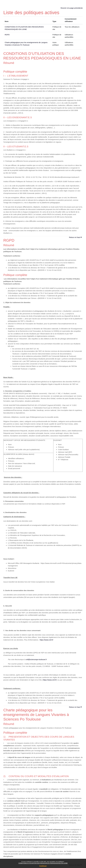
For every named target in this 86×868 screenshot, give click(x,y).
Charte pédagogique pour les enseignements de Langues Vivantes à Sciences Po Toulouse (36, 715)
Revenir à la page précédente (72, 8)
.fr (46, 659)
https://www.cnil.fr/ (46, 640)
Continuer (43, 866)
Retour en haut (75, 237)
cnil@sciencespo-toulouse (35, 659)
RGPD (7, 35)
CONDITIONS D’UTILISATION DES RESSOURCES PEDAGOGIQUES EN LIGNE (43, 863)
